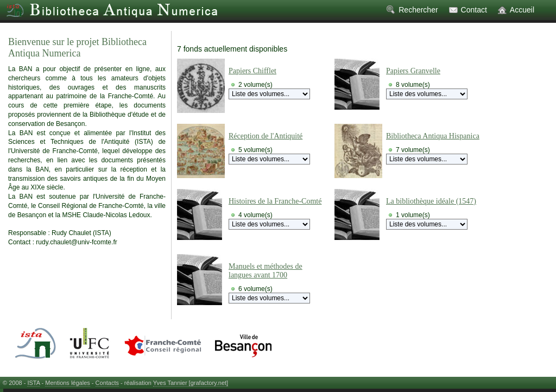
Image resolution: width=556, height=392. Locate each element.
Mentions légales (68, 383)
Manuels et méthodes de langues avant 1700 (266, 271)
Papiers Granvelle (413, 71)
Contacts (107, 383)
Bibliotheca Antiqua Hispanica (433, 136)
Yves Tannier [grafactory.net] (191, 383)
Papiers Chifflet (252, 71)
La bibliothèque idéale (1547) (431, 201)
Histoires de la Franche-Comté (275, 201)
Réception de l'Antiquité (266, 136)
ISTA (33, 383)
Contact (474, 10)
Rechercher (418, 10)
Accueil (522, 10)
